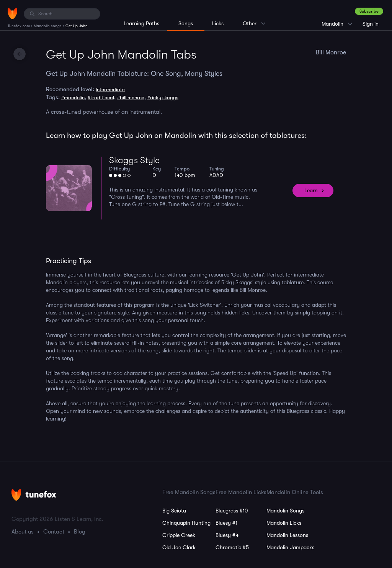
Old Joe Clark (179, 547)
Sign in (371, 24)
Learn (311, 190)
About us (23, 532)
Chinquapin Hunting (186, 523)
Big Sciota (174, 511)
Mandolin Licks (284, 523)
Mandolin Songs (285, 511)
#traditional (101, 97)
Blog (80, 532)
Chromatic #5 (232, 547)
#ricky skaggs (163, 97)
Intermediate (110, 89)
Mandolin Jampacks (290, 547)
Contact (54, 532)
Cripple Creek (179, 535)
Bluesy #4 (227, 535)
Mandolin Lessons (287, 535)
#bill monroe (131, 97)
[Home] (12, 13)
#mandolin (73, 97)
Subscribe (369, 11)
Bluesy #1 (226, 523)
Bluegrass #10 (232, 511)
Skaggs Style (134, 160)
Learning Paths (141, 23)
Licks (218, 23)
